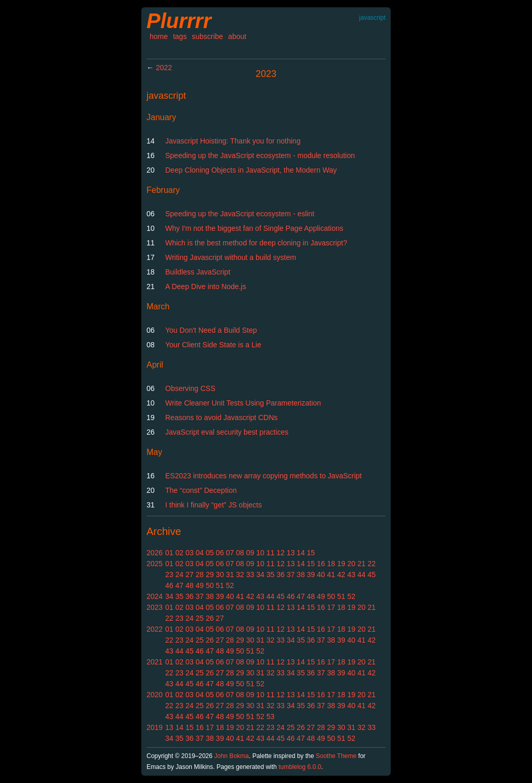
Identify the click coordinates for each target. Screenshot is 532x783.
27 (190, 575)
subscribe (207, 36)
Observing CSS (190, 388)
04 (199, 553)
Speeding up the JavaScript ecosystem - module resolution (260, 155)
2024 (155, 596)
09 (250, 553)
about (237, 36)
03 (190, 553)
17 (331, 607)
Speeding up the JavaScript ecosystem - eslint (240, 214)
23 (169, 575)
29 (210, 575)
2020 (155, 695)
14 (301, 553)
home (159, 36)
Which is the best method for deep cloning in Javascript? (256, 243)
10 (260, 553)
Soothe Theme (336, 756)
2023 (155, 607)
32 (240, 575)
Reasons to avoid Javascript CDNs (221, 417)
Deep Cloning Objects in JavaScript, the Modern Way (251, 170)
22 (371, 564)
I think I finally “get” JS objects (214, 505)
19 (341, 564)
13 (291, 553)
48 (190, 585)
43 (351, 575)
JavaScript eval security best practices (227, 432)
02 (179, 553)
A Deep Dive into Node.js (206, 286)
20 (351, 564)
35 (271, 575)
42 (341, 575)
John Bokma (231, 756)
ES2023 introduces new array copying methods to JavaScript (263, 476)
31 (230, 575)
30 (220, 575)
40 (321, 575)
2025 (155, 564)
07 (230, 553)
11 (271, 553)
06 (220, 553)
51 (220, 585)
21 (362, 564)
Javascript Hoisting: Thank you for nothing (233, 141)
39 (311, 575)
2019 (155, 727)
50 (210, 585)
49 (199, 585)
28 (199, 575)
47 (179, 585)
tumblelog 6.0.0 (300, 767)
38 (301, 575)
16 (321, 564)
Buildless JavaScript (198, 272)
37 (291, 575)
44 (362, 575)
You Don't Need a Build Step (211, 330)
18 (331, 564)
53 (271, 716)
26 (210, 618)
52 (230, 585)
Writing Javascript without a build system (231, 257)
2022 (164, 68)
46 (169, 585)
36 (281, 575)
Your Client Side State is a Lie (213, 345)
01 (169, 553)
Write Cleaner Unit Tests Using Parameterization (243, 403)
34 (260, 575)
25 (199, 618)
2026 (155, 553)
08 (240, 553)
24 (179, 575)
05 (210, 553)
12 (281, 553)
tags (180, 36)
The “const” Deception (201, 490)
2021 (155, 662)
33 (250, 575)
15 (311, 553)
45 (371, 575)
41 (331, 575)
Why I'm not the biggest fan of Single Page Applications (254, 228)
